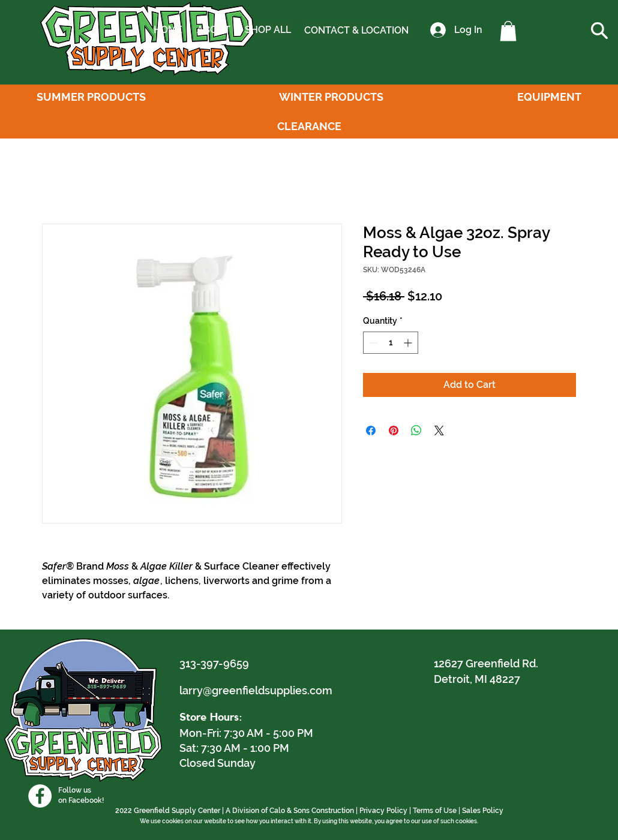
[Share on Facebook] (371, 430)
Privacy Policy (383, 811)
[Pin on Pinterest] (394, 430)
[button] (508, 31)
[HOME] (168, 30)
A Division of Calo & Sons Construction (290, 811)
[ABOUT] (213, 30)
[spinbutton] (391, 343)
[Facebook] (40, 796)
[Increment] (409, 343)
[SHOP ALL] (268, 30)
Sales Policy (483, 811)
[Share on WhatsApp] (416, 430)
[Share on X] (439, 430)
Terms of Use (435, 811)
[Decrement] (372, 343)
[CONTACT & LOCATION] (356, 31)
